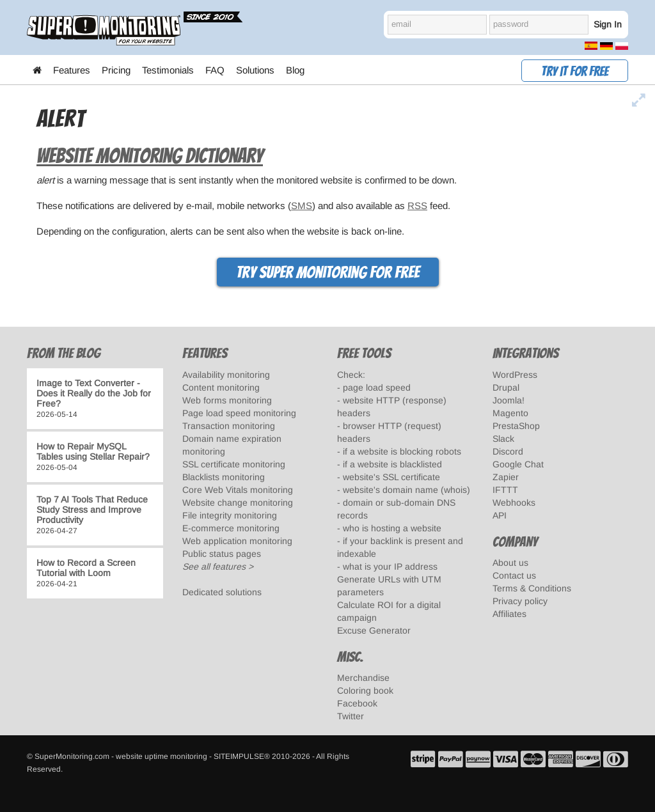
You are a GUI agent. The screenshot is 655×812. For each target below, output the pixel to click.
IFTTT (505, 490)
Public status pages (222, 554)
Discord (508, 451)
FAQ (215, 70)
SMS (302, 206)
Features (72, 70)
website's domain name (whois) (406, 490)
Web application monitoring (237, 541)
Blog (295, 70)
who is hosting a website (392, 528)
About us (510, 563)
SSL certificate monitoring (234, 464)
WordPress (515, 375)
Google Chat (518, 464)
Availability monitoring (226, 375)
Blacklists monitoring (224, 477)
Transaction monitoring (229, 426)
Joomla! (509, 400)
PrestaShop (516, 426)
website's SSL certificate (391, 477)
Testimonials (168, 70)
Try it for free (575, 71)
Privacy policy (520, 601)
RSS (417, 206)
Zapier (506, 477)
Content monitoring (221, 387)
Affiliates (509, 614)
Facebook (357, 703)
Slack (503, 439)
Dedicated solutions (222, 592)
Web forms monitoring (227, 400)
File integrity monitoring (230, 515)
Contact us (514, 575)
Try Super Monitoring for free (328, 272)
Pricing (116, 70)
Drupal (506, 387)
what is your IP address (390, 566)
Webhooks (514, 503)
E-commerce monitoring (231, 528)
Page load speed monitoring (239, 413)
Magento (510, 413)
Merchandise (363, 678)
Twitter (351, 716)
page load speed (377, 387)
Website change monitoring (238, 503)
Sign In (608, 24)
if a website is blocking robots (402, 451)
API (500, 515)
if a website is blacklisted (392, 464)
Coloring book (365, 691)
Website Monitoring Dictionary (150, 156)
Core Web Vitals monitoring (238, 490)
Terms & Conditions (532, 588)
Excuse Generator (374, 630)
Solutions (255, 70)
